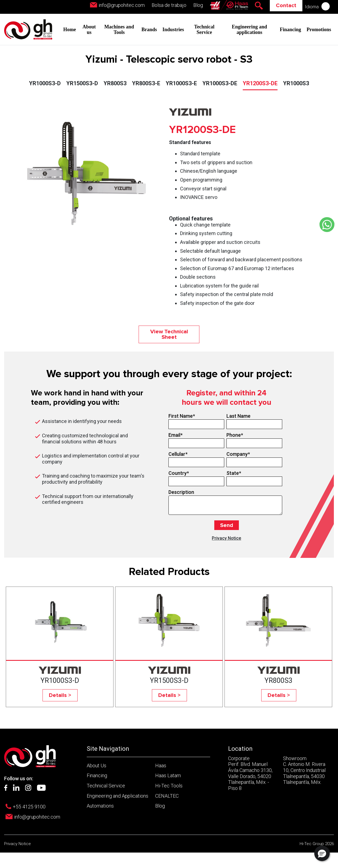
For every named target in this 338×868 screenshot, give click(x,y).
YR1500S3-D (82, 83)
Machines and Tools (119, 30)
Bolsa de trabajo (169, 5)
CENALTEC (167, 796)
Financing (290, 30)
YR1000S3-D (45, 83)
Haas (161, 766)
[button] (322, 853)
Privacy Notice (226, 538)
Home (70, 30)
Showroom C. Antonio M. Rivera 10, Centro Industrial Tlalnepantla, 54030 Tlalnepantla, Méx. (304, 770)
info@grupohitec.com (122, 5)
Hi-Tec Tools (169, 786)
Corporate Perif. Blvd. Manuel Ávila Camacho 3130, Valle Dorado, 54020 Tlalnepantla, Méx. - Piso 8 (250, 773)
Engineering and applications (250, 30)
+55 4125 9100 (29, 807)
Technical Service (204, 30)
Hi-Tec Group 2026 (317, 844)
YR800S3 (115, 83)
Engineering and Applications (117, 796)
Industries (173, 30)
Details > (60, 695)
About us (89, 30)
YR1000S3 (296, 83)
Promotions (319, 30)
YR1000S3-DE (220, 83)
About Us (97, 766)
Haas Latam (168, 775)
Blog (198, 5)
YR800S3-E (146, 83)
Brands (149, 30)
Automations (100, 806)
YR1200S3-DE (260, 83)
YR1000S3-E (181, 83)
